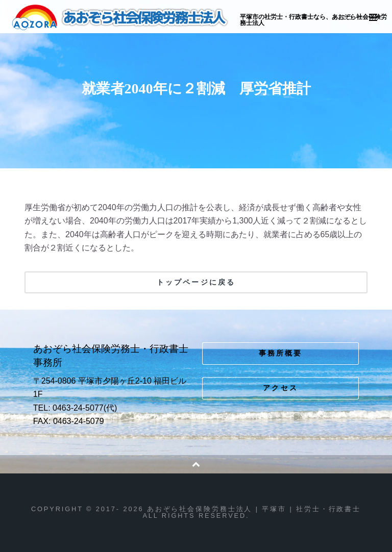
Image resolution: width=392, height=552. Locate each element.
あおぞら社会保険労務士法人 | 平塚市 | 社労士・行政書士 (121, 17)
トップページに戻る (196, 282)
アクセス (280, 388)
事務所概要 (281, 353)
